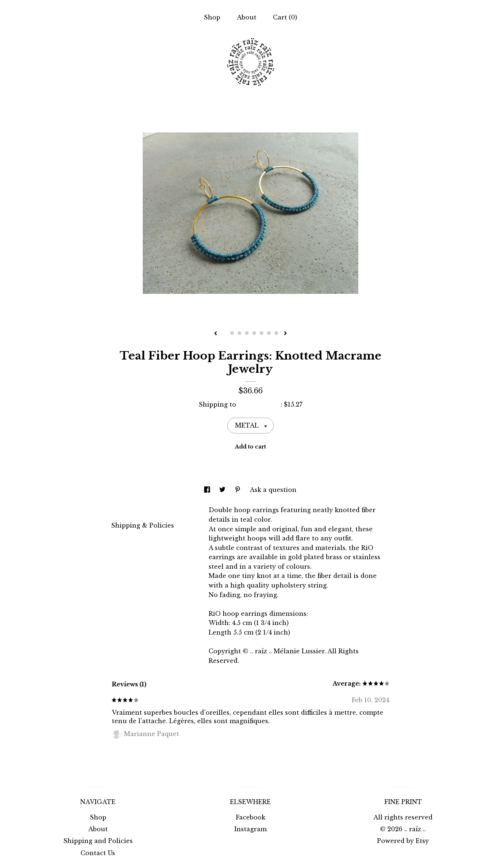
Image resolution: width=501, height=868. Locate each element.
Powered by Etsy (403, 841)
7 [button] (269, 333)
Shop (212, 17)
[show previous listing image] (216, 334)
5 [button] (254, 333)
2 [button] (232, 333)
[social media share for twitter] (223, 490)
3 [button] (239, 333)
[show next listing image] (285, 334)
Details (126, 510)
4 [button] (247, 333)
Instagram (251, 829)
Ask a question (273, 490)
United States (259, 404)
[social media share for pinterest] (239, 490)
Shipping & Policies (143, 525)
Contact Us (98, 853)
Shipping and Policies (98, 841)
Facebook (251, 817)
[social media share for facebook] (208, 490)
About (247, 17)
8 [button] (276, 333)
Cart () (285, 17)
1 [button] (225, 333)
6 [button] (262, 333)
